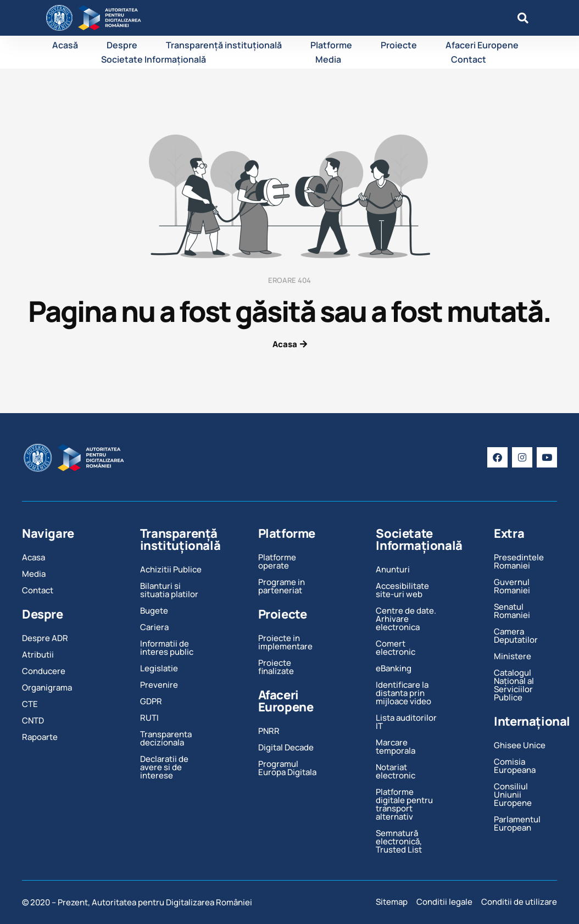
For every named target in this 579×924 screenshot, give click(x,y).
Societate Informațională (154, 59)
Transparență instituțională (224, 45)
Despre (122, 45)
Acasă (65, 45)
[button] (523, 18)
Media (328, 59)
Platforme (331, 45)
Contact (469, 59)
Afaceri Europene (482, 45)
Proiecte (399, 45)
